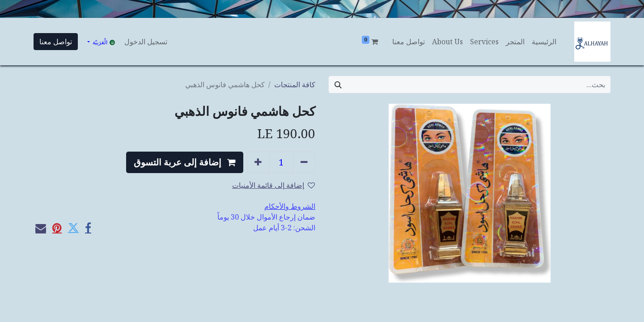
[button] (185, 162)
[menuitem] (544, 42)
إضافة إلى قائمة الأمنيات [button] (273, 185)
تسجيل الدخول (146, 42)
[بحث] (338, 85)
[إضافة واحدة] (258, 162)
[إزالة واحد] (304, 162)
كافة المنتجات (295, 85)
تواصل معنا (56, 42)
